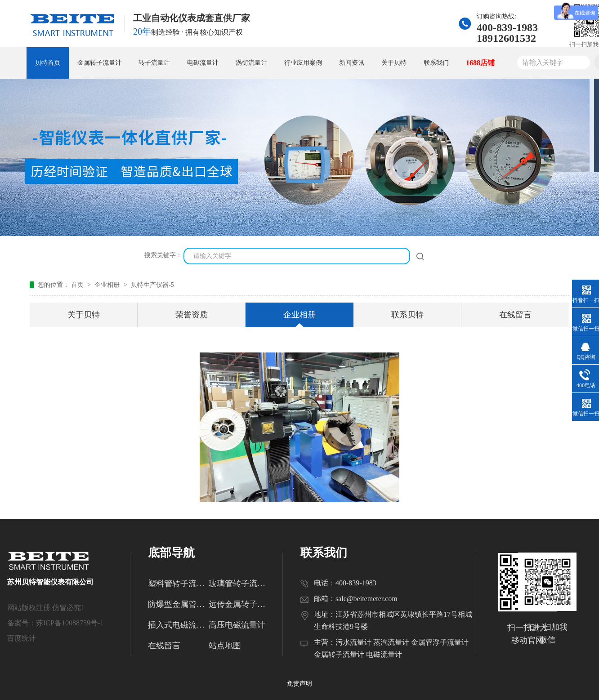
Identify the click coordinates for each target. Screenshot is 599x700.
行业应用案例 (303, 63)
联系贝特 (407, 315)
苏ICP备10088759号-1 (70, 623)
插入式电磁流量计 (178, 625)
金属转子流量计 (99, 63)
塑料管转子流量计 (178, 584)
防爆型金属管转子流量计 (178, 604)
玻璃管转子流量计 (239, 584)
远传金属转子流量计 (239, 604)
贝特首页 (48, 63)
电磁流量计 (203, 63)
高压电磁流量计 (237, 625)
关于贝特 (394, 63)
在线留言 (515, 315)
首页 (78, 285)
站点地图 (225, 646)
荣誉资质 (192, 315)
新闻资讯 (352, 63)
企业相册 (108, 285)
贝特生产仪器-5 (152, 285)
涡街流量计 (251, 63)
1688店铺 (480, 63)
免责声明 (299, 684)
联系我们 (436, 63)
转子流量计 (154, 63)
